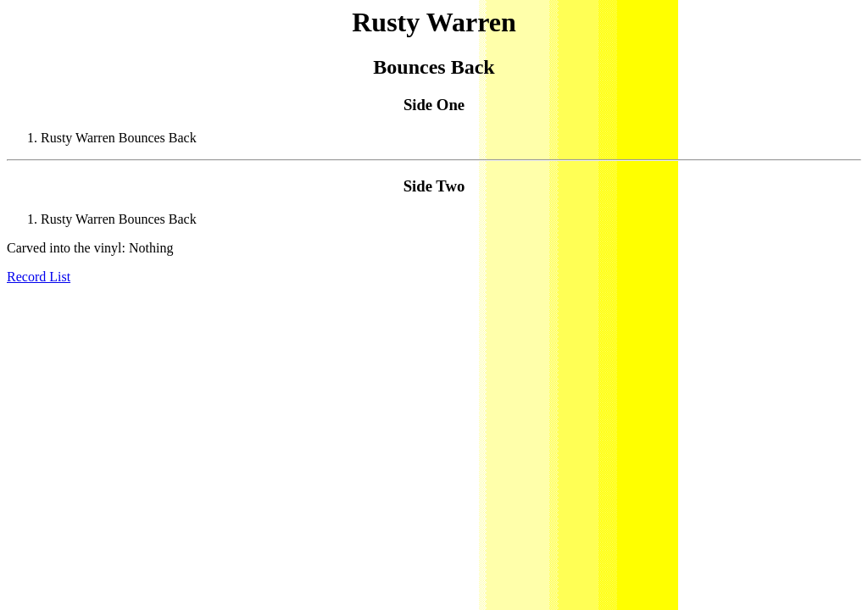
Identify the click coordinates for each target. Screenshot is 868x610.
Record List (39, 277)
